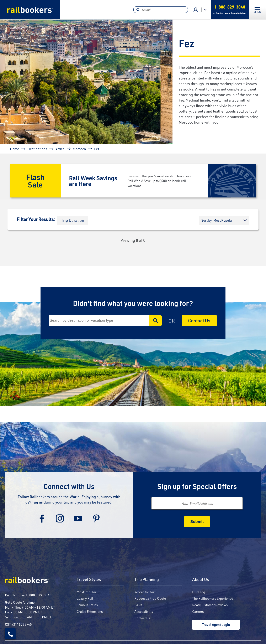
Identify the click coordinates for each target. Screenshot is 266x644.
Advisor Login (196, 10)
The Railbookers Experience (213, 598)
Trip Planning (147, 580)
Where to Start (145, 592)
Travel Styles (89, 580)
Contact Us (199, 321)
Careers (198, 611)
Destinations (37, 149)
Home (15, 149)
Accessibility (144, 611)
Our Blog (199, 592)
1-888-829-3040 (39, 595)
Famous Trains (87, 605)
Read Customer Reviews (210, 605)
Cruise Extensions (90, 611)
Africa (60, 149)
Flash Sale (35, 181)
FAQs (138, 605)
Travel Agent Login (216, 625)
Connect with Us (69, 486)
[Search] (161, 10)
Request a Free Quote (150, 598)
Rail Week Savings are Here (93, 181)
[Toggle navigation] (257, 10)
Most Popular (86, 592)
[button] (73, 220)
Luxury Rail (85, 598)
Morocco (79, 149)
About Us (201, 580)
